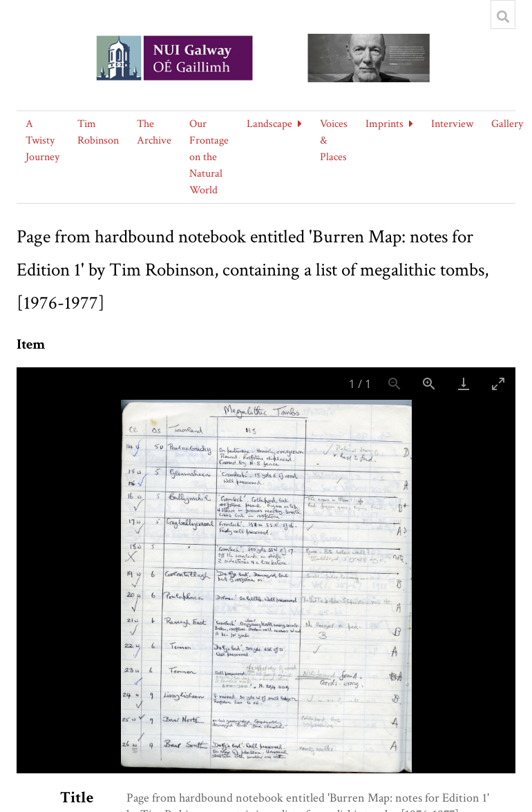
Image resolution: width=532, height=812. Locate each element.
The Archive (154, 132)
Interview (452, 124)
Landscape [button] (269, 124)
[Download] (464, 384)
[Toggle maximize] (498, 384)
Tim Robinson (98, 132)
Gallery (507, 124)
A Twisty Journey (42, 141)
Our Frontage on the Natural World (209, 157)
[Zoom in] (429, 384)
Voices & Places (334, 141)
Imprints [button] (384, 124)
